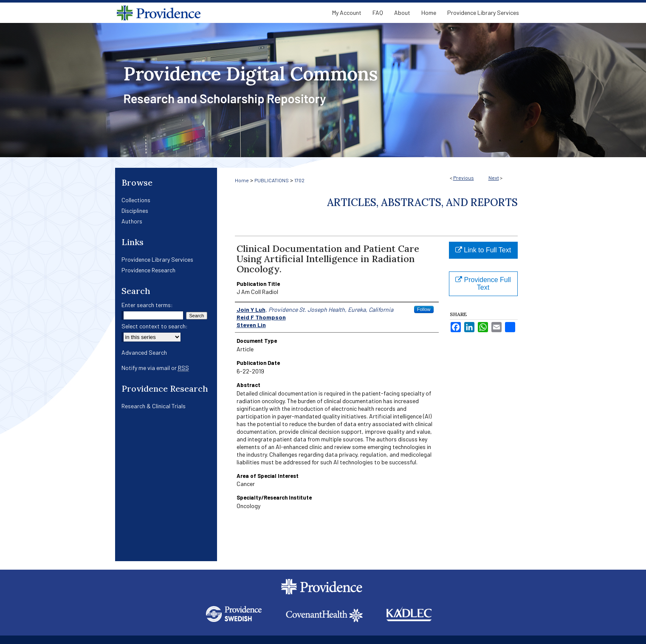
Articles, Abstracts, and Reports (422, 202)
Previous (464, 178)
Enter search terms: (147, 305)
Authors (132, 221)
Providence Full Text (483, 284)
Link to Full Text (483, 250)
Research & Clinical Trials (154, 406)
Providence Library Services (157, 259)
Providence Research (148, 270)
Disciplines (135, 210)
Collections (136, 200)
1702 (299, 180)
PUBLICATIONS (272, 180)
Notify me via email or (155, 368)
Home (242, 180)
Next (494, 178)
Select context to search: (155, 326)
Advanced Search (144, 352)
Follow (424, 309)
